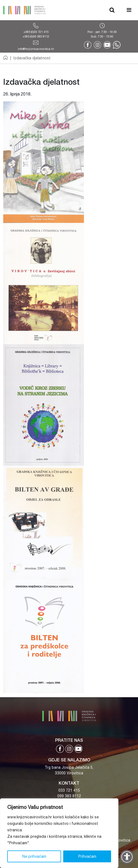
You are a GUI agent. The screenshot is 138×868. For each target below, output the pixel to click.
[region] (59, 833)
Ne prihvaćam (34, 856)
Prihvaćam (87, 856)
